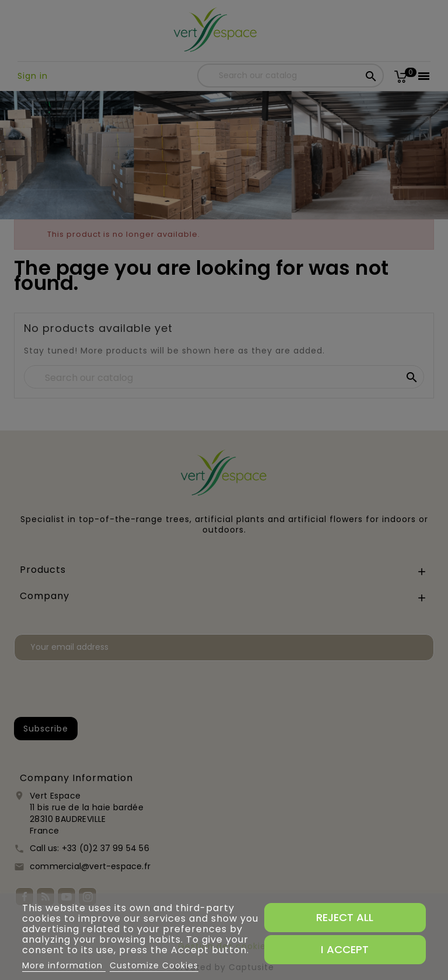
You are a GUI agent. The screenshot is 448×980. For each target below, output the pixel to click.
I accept (345, 949)
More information (64, 965)
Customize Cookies (154, 965)
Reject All (345, 917)
